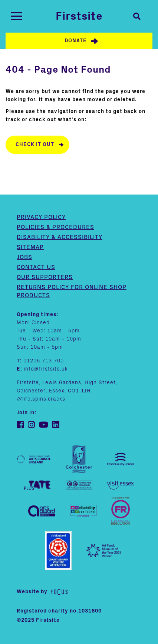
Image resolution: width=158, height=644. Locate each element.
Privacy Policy (41, 217)
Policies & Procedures (55, 227)
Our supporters (45, 277)
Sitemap (30, 247)
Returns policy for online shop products (72, 291)
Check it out (35, 145)
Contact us (36, 267)
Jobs (24, 257)
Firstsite (79, 16)
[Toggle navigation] (16, 16)
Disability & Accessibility (60, 237)
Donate (76, 41)
